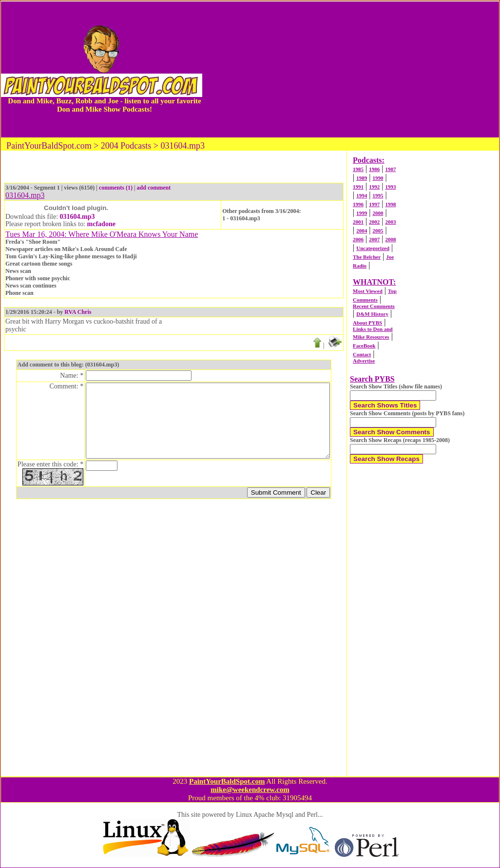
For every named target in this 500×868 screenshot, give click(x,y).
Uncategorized (373, 248)
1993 (390, 187)
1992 (374, 187)
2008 (390, 239)
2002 (374, 222)
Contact (362, 354)
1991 (358, 187)
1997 (374, 204)
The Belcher (367, 257)
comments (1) (116, 188)
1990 (378, 178)
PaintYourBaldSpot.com (227, 781)
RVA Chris (78, 312)
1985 (358, 169)
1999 (362, 213)
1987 (390, 169)
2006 (358, 239)
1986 (374, 169)
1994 (362, 195)
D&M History (372, 314)
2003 (390, 222)
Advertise (364, 361)
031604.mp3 (77, 217)
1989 (362, 178)
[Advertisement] (351, 69)
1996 (358, 204)
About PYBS (367, 323)
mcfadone (101, 224)
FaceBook (364, 346)
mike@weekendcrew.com (250, 790)
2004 (362, 231)
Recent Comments (374, 306)
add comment (154, 188)
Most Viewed (368, 291)
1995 (378, 195)
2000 (378, 213)
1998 (390, 204)
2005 (378, 231)
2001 (358, 222)
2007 (374, 239)
